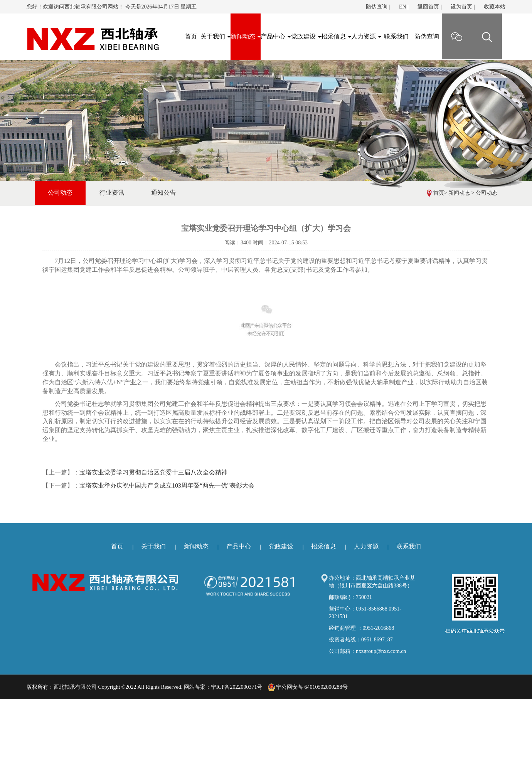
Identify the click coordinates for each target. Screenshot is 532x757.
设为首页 (461, 7)
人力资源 (366, 36)
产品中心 (276, 36)
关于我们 (215, 36)
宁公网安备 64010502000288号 (308, 687)
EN (403, 7)
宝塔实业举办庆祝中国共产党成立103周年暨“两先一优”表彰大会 (167, 485)
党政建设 (306, 36)
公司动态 (487, 193)
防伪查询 (377, 7)
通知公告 (163, 193)
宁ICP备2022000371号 (237, 687)
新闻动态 (246, 36)
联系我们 (396, 36)
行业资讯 (112, 193)
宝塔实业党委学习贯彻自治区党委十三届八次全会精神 (153, 472)
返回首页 (428, 7)
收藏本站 (495, 7)
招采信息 (336, 36)
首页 (439, 193)
